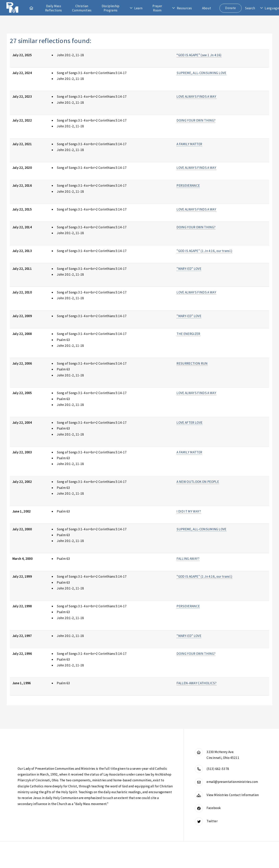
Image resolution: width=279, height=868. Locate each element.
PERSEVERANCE (188, 186)
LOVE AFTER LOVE (189, 423)
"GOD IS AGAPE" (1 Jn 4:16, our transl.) (205, 251)
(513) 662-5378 (218, 769)
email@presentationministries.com (232, 782)
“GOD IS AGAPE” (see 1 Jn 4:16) (199, 55)
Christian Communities (82, 8)
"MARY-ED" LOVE (189, 269)
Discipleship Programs (111, 8)
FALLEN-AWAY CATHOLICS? (197, 683)
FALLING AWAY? (188, 559)
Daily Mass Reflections (54, 8)
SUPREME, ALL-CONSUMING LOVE (201, 73)
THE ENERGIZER (188, 334)
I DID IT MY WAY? (189, 511)
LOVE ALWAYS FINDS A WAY (196, 97)
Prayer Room (157, 8)
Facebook (214, 808)
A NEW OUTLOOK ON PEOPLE (198, 482)
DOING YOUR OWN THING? (196, 120)
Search (250, 8)
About (207, 8)
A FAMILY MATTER (189, 144)
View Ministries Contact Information (233, 795)
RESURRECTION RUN (192, 363)
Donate (230, 8)
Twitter (212, 821)
